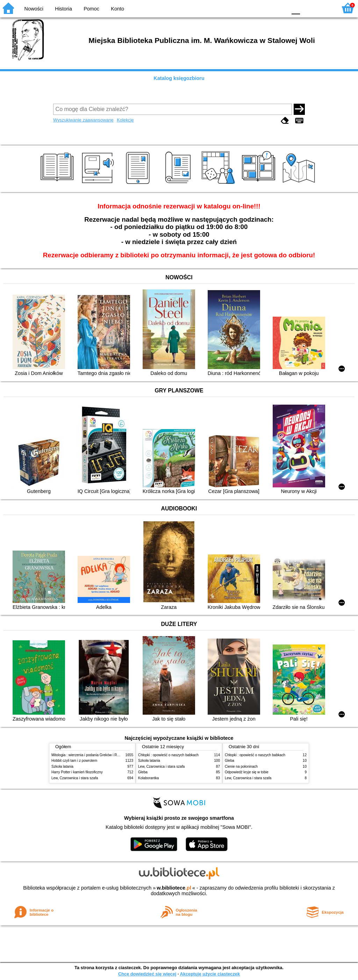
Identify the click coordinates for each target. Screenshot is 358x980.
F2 (324, 8)
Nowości (34, 9)
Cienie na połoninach (241, 767)
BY (280, 8)
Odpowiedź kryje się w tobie (247, 772)
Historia (63, 9)
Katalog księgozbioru (179, 78)
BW (251, 8)
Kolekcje (125, 120)
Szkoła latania (62, 767)
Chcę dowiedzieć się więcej (147, 974)
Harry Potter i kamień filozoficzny (77, 772)
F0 (296, 8)
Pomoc (91, 9)
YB (265, 8)
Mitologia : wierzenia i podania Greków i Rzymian (90, 755)
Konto (117, 9)
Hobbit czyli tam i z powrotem (74, 761)
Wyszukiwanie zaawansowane (83, 120)
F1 (308, 8)
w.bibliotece (174, 888)
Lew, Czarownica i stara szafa (75, 778)
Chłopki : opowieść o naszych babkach (168, 755)
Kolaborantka (148, 778)
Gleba (143, 772)
